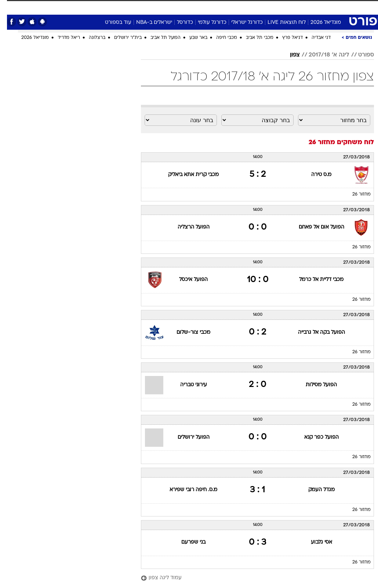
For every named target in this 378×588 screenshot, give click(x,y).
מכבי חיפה (220, 38)
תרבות (241, 7)
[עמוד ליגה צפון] (250, 578)
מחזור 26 (355, 194)
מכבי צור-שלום (186, 333)
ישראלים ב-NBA (147, 23)
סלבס (219, 7)
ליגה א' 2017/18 (322, 55)
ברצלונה (90, 38)
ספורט (289, 7)
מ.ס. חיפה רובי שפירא (186, 490)
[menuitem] (285, 10)
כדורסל (178, 23)
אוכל (182, 7)
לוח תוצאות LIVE (280, 23)
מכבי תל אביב (253, 38)
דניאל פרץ (286, 38)
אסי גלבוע (315, 542)
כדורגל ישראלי (240, 23)
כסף (200, 7)
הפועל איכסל (186, 280)
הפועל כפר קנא (315, 437)
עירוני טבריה (187, 385)
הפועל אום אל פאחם (315, 227)
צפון (288, 55)
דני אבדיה (314, 38)
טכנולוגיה (112, 7)
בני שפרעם (186, 542)
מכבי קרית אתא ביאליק (186, 175)
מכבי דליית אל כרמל (314, 280)
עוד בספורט (111, 23)
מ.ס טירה (314, 175)
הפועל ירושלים (187, 437)
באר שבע (191, 38)
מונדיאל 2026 (319, 23)
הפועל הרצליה (187, 227)
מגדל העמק (315, 490)
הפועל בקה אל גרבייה (315, 333)
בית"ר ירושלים (121, 38)
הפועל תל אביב (159, 38)
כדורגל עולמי (205, 23)
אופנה (88, 7)
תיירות (138, 7)
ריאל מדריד (62, 38)
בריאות (161, 7)
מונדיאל (265, 7)
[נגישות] (10, 10)
